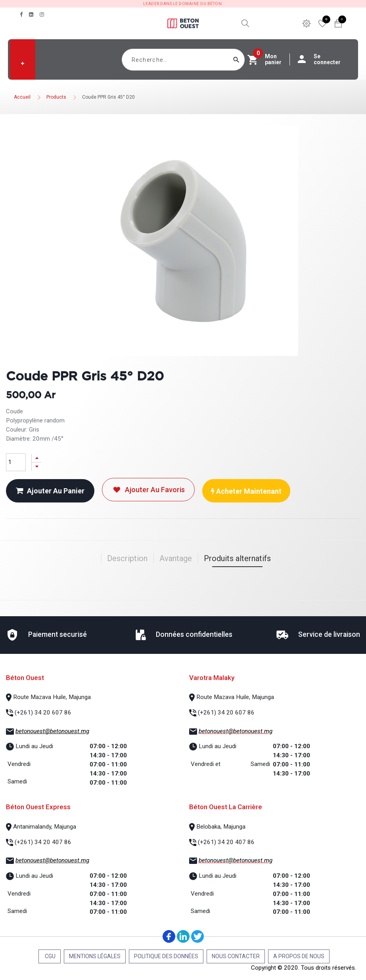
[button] (23, 63)
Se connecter (323, 59)
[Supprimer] (36, 467)
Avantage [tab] (176, 558)
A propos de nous (299, 956)
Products (56, 97)
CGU (50, 956)
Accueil (22, 97)
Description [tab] (127, 558)
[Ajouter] (36, 458)
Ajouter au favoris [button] (148, 490)
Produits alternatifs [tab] (237, 558)
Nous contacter (236, 956)
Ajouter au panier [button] (50, 491)
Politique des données (166, 956)
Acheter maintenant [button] (246, 491)
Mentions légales (95, 956)
